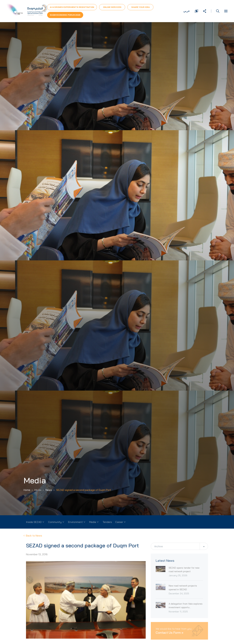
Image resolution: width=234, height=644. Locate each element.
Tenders (107, 522)
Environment (75, 522)
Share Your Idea (140, 7)
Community (55, 522)
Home (27, 490)
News (49, 490)
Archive (159, 548)
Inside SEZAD (34, 522)
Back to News (33, 536)
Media (93, 522)
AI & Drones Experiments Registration (72, 7)
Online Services (112, 7)
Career (119, 522)
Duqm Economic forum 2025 (65, 15)
